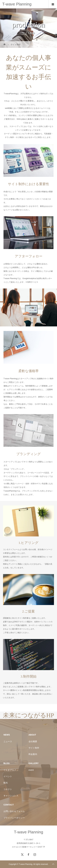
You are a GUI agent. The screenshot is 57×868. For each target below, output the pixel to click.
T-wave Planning (17, 4)
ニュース (8, 741)
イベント (8, 776)
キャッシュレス (11, 796)
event (31, 770)
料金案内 (33, 754)
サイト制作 (34, 748)
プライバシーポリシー (14, 818)
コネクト (8, 789)
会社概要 (33, 741)
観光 (6, 783)
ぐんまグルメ (10, 770)
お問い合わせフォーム (14, 811)
